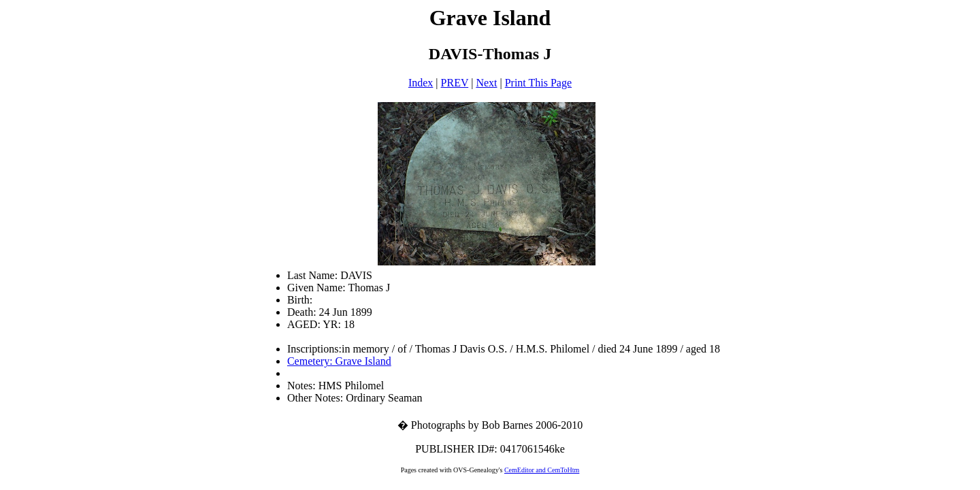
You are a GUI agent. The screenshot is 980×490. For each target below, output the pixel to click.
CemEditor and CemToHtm (542, 470)
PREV (455, 83)
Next (486, 83)
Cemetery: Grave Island (339, 361)
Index (421, 83)
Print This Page (538, 83)
